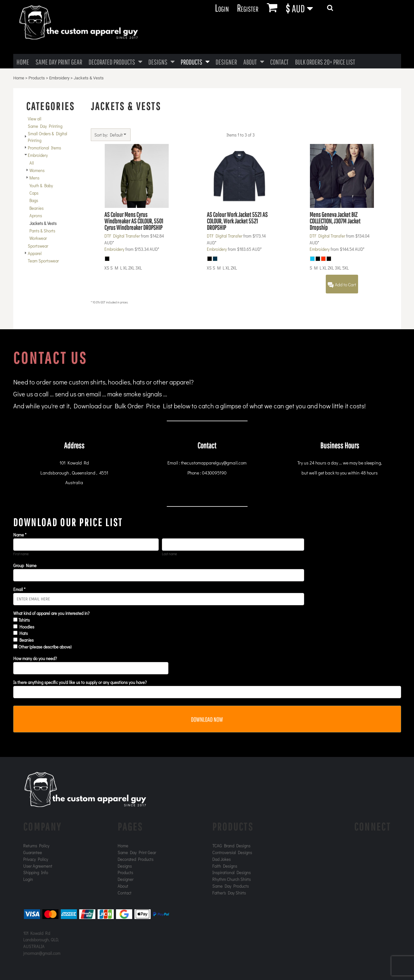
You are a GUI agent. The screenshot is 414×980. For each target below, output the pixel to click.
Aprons (36, 215)
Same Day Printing (45, 126)
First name (21, 554)
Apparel (35, 253)
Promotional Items (44, 148)
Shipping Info (36, 872)
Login (222, 8)
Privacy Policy (36, 859)
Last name (170, 554)
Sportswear (38, 246)
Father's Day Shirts (229, 893)
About (123, 886)
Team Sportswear (43, 261)
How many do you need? (35, 658)
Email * (19, 589)
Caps (34, 193)
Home (19, 78)
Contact (125, 893)
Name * (20, 535)
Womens (37, 170)
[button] (303, 8)
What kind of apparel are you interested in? (51, 613)
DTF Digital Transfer (122, 236)
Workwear (38, 238)
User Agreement (38, 866)
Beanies (37, 208)
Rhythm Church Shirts (232, 879)
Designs (125, 866)
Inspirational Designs (232, 872)
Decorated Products (136, 859)
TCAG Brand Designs (231, 846)
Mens (34, 178)
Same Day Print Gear (137, 852)
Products (37, 78)
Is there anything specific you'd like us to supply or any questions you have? (80, 682)
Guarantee (33, 852)
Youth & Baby (41, 185)
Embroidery (59, 78)
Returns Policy (36, 846)
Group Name (25, 565)
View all (35, 119)
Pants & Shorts (42, 231)
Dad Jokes (222, 859)
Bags (34, 200)
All (32, 163)
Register (248, 8)
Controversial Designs (232, 852)
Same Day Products (231, 886)
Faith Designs (225, 866)
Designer (126, 879)
